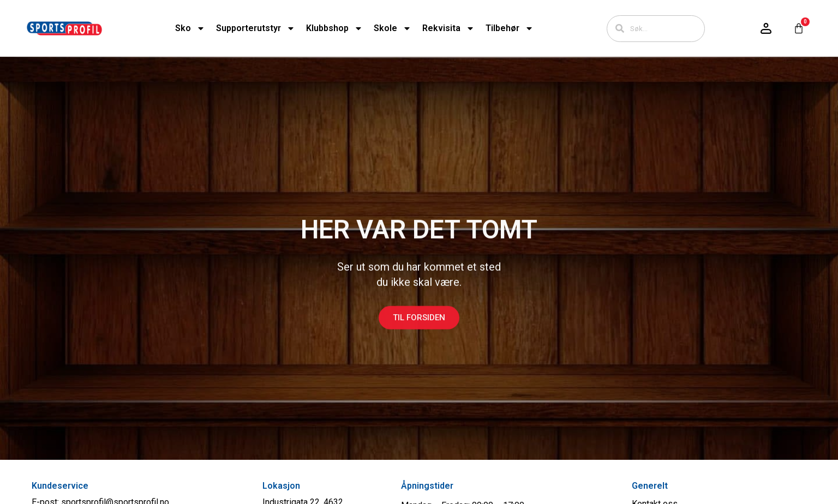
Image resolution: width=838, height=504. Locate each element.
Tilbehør (510, 28)
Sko (190, 28)
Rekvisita (448, 28)
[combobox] (656, 29)
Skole (393, 28)
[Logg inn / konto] (766, 28)
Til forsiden (419, 326)
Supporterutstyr (256, 28)
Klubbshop (334, 28)
